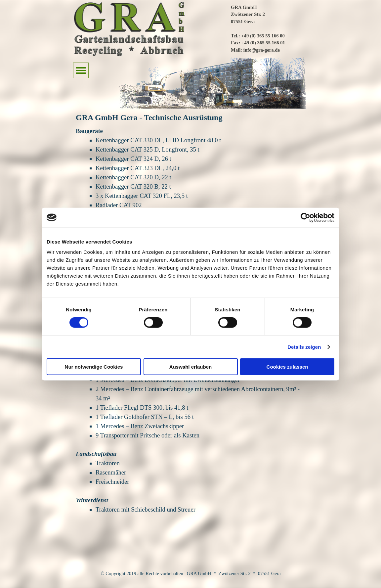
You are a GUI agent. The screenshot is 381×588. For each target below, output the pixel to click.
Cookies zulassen (287, 367)
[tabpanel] (270, 28)
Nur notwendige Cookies (94, 367)
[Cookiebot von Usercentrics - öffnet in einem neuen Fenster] (305, 217)
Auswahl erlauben (190, 367)
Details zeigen (304, 347)
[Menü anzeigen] (81, 70)
